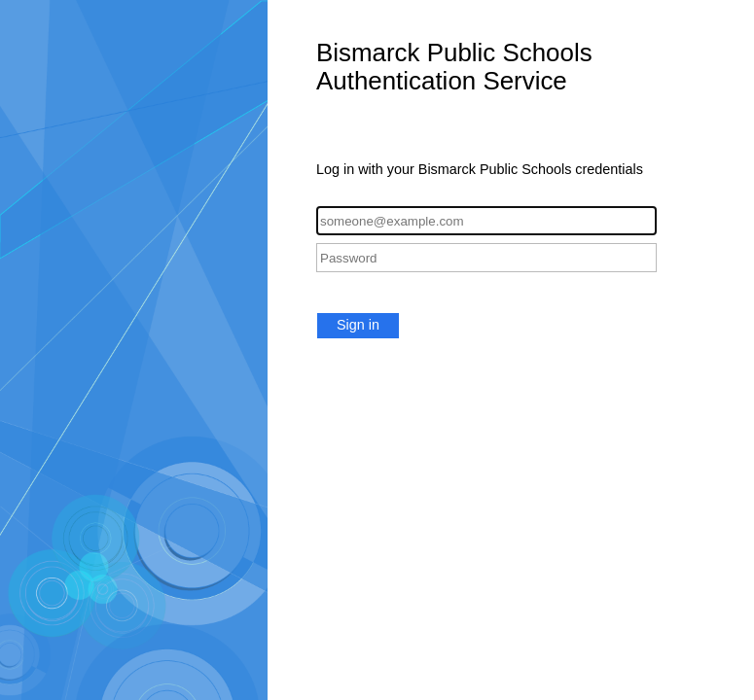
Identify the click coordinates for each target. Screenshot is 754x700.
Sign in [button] (358, 325)
